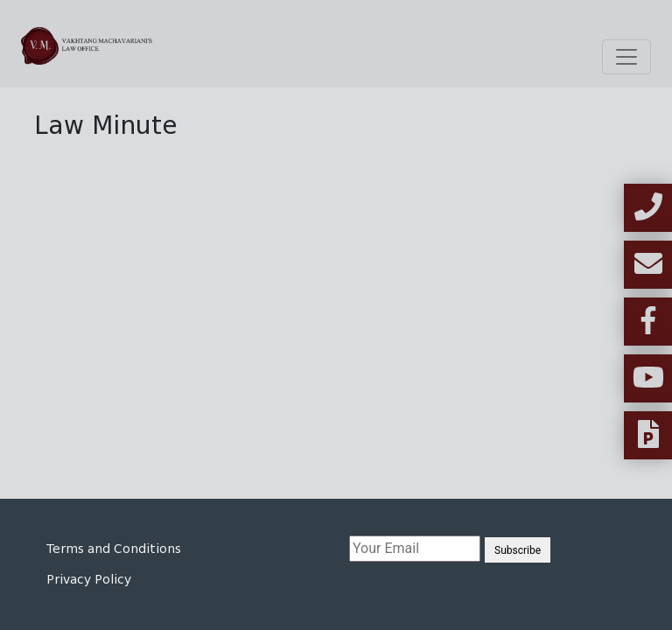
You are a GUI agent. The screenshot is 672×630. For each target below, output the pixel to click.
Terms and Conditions (114, 549)
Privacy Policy (89, 579)
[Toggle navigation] (626, 57)
